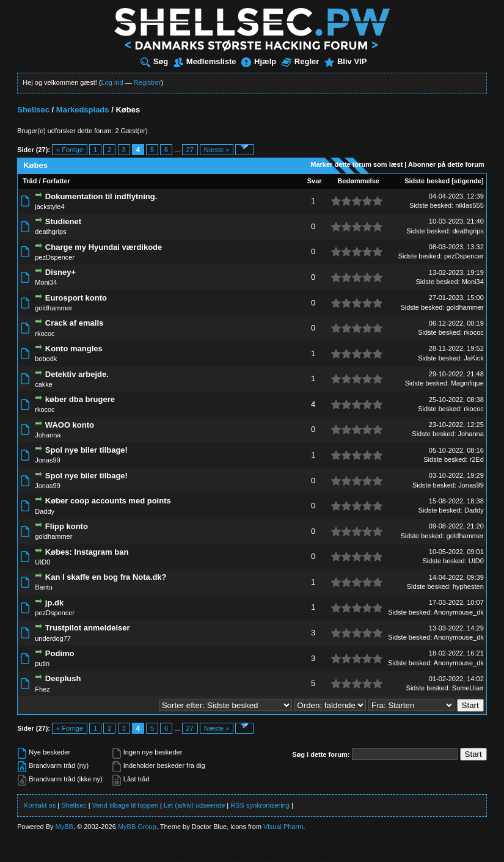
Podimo (60, 653)
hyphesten (468, 586)
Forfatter (57, 181)
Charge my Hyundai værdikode (104, 247)
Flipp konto (67, 526)
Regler (300, 61)
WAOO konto (70, 425)
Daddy (45, 511)
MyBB (64, 827)
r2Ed (477, 459)
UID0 (42, 562)
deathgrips (50, 232)
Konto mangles (74, 349)
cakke (44, 384)
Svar (315, 181)
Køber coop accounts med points (108, 501)
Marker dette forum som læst (356, 164)
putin (42, 663)
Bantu (44, 587)
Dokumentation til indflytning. (101, 196)
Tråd (30, 181)
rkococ (45, 334)
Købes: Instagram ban (87, 552)
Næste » (217, 150)
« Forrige (70, 150)
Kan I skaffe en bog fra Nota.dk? (106, 577)
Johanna (48, 435)
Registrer (148, 82)
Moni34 (46, 282)
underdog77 (53, 638)
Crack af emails (74, 323)
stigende (468, 181)
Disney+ (60, 272)
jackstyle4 (49, 206)
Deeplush (63, 678)
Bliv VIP (345, 61)
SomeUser (468, 688)
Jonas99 (48, 460)
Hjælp (259, 61)
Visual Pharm (283, 827)
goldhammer (53, 308)
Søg (155, 61)
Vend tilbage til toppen (125, 805)
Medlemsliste (205, 61)
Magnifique (467, 383)
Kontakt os (40, 805)
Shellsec (33, 110)
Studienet (63, 221)
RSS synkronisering (260, 805)
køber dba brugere (80, 399)
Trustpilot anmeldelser (88, 628)
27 (190, 150)
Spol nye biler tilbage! (86, 450)
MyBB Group (137, 827)
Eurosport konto (76, 298)
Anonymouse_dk (459, 612)
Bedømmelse (358, 181)
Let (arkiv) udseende (194, 805)
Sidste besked (427, 181)
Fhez (42, 689)
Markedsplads (83, 110)
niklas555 (469, 205)
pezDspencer (55, 257)
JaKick (473, 358)
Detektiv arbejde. (77, 374)
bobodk (46, 359)
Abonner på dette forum (446, 164)
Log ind (112, 82)
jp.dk (54, 603)
